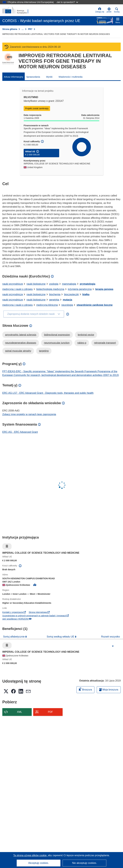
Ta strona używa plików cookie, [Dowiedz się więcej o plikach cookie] (31, 855)
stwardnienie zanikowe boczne (94, 305)
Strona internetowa (39, 612)
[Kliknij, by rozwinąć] (113, 646)
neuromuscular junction (57, 343)
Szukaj (117, 10)
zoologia (54, 284)
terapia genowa (104, 289)
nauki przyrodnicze (13, 284)
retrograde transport (105, 343)
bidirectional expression (57, 335)
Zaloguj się (100, 10)
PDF (50, 712)
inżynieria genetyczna (80, 289)
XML (20, 712)
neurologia (67, 305)
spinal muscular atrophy (18, 351)
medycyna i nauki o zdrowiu (18, 289)
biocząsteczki (71, 294)
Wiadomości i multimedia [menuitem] (71, 77)
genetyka (54, 300)
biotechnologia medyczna (50, 289)
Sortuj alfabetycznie (14, 637)
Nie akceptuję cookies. (85, 863)
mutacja (67, 300)
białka (86, 294)
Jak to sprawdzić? (67, 2)
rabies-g (82, 343)
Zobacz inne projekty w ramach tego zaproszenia (29, 414)
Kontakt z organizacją (14, 612)
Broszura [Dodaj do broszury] (85, 689)
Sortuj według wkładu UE (61, 637)
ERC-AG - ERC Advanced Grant (20, 432)
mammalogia (69, 284)
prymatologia (87, 284)
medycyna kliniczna (47, 305)
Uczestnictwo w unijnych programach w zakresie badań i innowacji (36, 616)
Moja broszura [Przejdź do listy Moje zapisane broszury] (109, 690)
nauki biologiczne (36, 284)
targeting (44, 351)
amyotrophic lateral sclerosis (21, 335)
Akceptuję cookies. (39, 863)
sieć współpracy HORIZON (17, 619)
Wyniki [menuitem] (49, 77)
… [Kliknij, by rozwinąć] (23, 29)
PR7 (30, 29)
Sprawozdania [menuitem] (33, 77)
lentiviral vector (86, 335)
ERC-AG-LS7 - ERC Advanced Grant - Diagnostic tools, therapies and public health (48, 393)
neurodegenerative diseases (21, 343)
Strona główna (10, 29)
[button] (109, 10)
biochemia (55, 294)
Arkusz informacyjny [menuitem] (14, 77)
